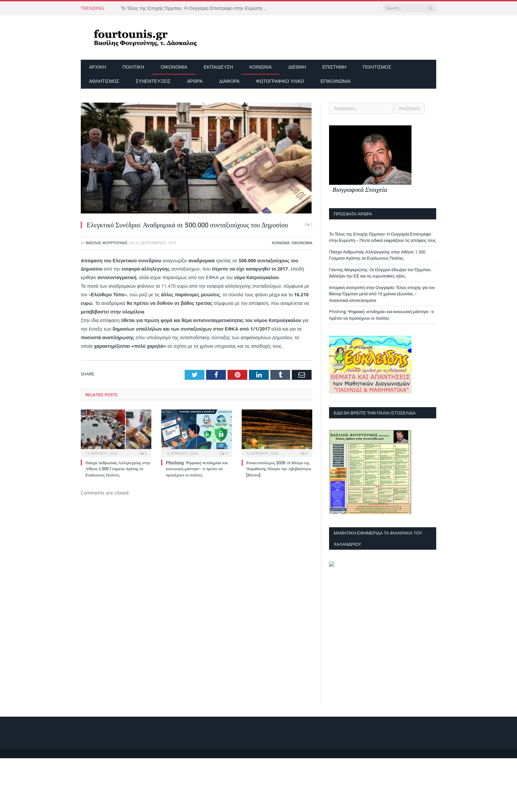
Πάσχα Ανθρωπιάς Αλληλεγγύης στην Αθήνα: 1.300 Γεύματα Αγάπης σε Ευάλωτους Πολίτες (118, 469)
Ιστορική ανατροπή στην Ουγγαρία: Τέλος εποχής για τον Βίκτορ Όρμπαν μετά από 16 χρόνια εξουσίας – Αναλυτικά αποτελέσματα (382, 294)
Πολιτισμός (377, 67)
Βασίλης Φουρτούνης (107, 243)
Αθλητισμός (104, 81)
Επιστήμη (334, 67)
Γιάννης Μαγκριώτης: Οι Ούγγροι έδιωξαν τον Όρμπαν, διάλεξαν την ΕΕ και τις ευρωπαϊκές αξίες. (380, 273)
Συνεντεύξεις (153, 81)
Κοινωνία (261, 67)
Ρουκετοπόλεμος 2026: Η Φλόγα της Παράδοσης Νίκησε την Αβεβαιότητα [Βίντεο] (279, 469)
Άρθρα (195, 81)
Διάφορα (229, 81)
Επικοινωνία (335, 81)
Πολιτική (133, 67)
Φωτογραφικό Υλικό (280, 81)
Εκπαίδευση (218, 67)
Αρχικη (97, 67)
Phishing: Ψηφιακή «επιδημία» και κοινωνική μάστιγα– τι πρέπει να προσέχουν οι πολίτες (197, 469)
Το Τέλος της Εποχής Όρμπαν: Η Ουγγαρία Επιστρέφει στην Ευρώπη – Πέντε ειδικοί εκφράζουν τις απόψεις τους (197, 8)
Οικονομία (174, 67)
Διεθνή (297, 67)
